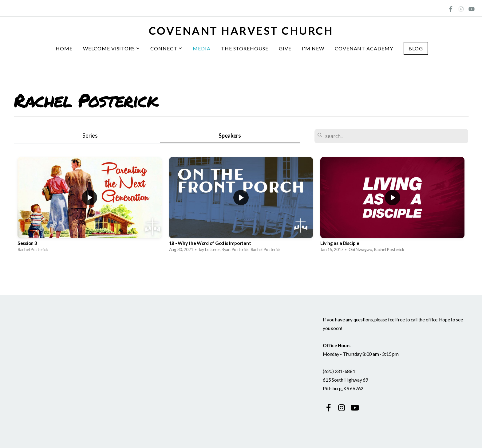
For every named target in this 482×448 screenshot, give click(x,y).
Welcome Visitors (111, 48)
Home (64, 48)
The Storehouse (245, 48)
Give (285, 48)
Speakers (230, 136)
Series (90, 136)
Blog (416, 48)
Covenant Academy (364, 48)
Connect (166, 48)
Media (202, 48)
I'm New (313, 48)
